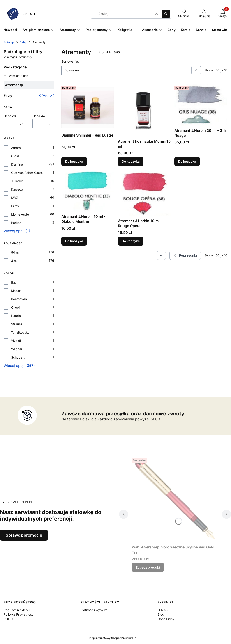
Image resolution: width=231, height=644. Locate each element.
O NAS (163, 610)
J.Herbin (17, 181)
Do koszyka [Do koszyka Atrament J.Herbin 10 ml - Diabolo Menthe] (74, 241)
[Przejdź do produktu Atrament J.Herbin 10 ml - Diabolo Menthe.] (88, 191)
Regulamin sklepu (17, 610)
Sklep (23, 42)
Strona (209, 70)
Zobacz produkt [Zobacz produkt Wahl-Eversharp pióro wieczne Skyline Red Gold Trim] (148, 567)
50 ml (15, 252)
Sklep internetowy (110, 638)
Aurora (16, 148)
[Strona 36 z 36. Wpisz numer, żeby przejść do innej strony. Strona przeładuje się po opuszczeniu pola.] (217, 70)
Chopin (16, 307)
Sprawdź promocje (24, 535)
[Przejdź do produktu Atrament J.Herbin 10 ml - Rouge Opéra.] (144, 193)
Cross (15, 156)
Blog (161, 614)
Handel (16, 316)
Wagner (17, 349)
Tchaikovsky (20, 332)
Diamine (17, 164)
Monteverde (20, 214)
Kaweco (17, 189)
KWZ (15, 198)
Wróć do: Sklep (16, 76)
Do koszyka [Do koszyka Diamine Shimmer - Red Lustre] (74, 161)
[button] (166, 14)
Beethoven (19, 299)
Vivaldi (16, 341)
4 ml (14, 261)
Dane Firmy (166, 619)
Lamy (15, 206)
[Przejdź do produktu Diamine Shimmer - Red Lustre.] (88, 107)
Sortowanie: (70, 61)
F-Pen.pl (9, 42)
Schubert (18, 357)
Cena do (39, 116)
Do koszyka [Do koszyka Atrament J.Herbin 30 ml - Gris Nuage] (187, 161)
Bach (15, 282)
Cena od (10, 116)
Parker (16, 223)
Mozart (16, 291)
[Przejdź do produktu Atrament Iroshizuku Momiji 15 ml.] (144, 110)
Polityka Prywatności (19, 614)
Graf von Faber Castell (28, 173)
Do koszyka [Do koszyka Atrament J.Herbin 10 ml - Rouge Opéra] (131, 241)
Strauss (17, 324)
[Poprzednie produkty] (185, 255)
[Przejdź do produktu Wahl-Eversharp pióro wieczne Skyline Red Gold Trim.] (175, 500)
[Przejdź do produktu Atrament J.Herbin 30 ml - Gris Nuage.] (201, 105)
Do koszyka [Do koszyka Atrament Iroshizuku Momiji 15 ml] (131, 161)
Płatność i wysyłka (94, 610)
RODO (8, 619)
